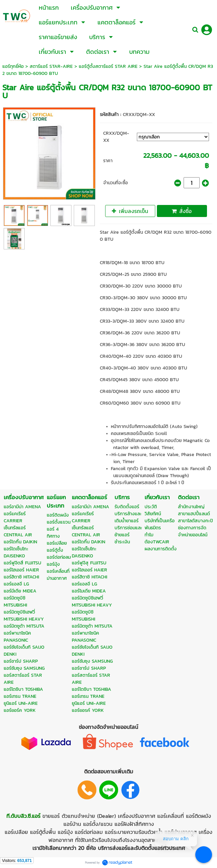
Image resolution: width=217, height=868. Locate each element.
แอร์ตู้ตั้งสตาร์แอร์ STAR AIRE (108, 66)
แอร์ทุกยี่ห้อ (13, 66)
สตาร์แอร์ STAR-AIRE (51, 66)
